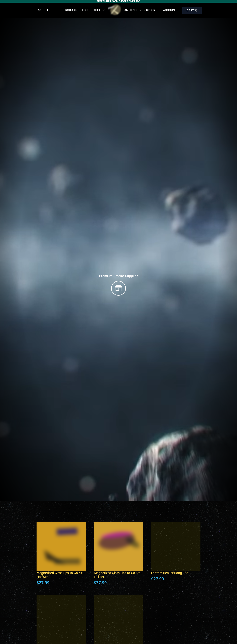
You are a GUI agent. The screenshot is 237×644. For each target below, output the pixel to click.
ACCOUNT (170, 10)
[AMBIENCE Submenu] (140, 10)
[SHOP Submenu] (103, 10)
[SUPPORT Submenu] (158, 10)
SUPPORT (151, 10)
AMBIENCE (131, 10)
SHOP (98, 10)
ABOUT (86, 10)
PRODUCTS (71, 10)
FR (49, 10)
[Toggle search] (40, 10)
